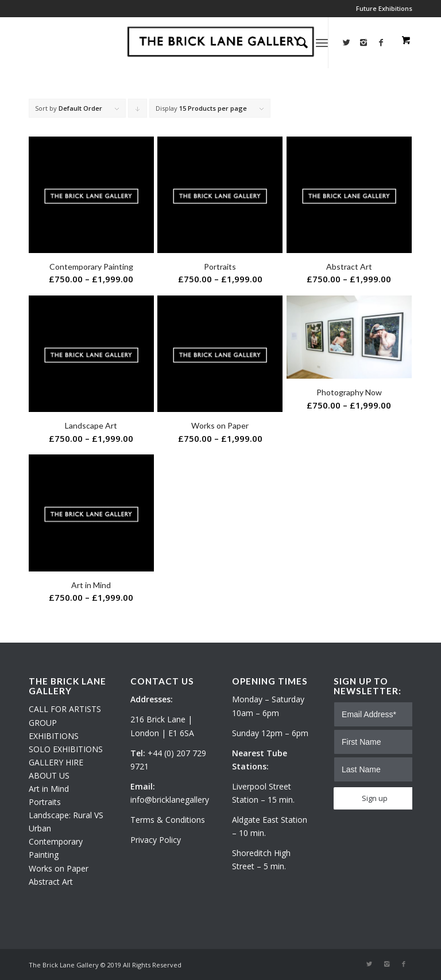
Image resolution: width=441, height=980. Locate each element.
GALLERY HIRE (56, 762)
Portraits (45, 802)
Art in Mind (49, 789)
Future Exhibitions (384, 8)
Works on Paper (59, 868)
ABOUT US (49, 775)
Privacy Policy (156, 840)
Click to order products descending (138, 111)
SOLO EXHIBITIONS (66, 749)
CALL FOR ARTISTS (65, 709)
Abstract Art (51, 882)
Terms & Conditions (168, 820)
